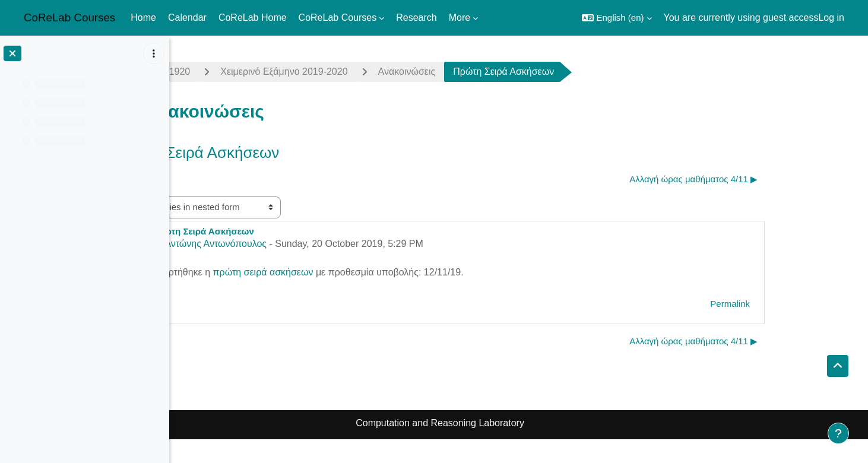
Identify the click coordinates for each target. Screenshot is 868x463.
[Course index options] (154, 53)
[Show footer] (838, 433)
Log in (831, 18)
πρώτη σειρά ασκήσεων (342, 272)
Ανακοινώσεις (485, 72)
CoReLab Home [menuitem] (253, 18)
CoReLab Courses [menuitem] (338, 18)
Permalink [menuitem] (809, 304)
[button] (617, 18)
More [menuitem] (460, 18)
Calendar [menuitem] (187, 18)
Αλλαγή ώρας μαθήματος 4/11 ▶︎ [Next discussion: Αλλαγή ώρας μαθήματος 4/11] (772, 179)
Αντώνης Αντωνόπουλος (294, 244)
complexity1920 (236, 72)
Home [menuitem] (143, 18)
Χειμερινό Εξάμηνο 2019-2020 (363, 72)
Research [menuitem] (416, 18)
